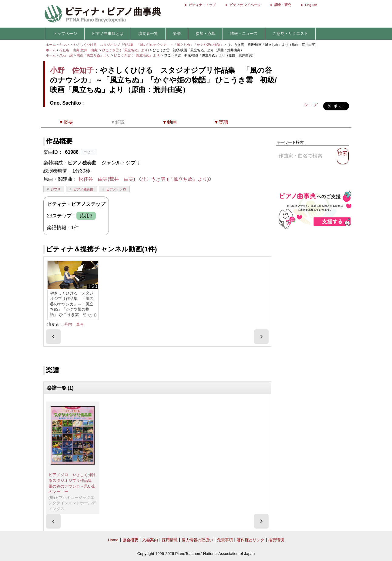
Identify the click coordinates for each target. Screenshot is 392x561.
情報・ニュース (244, 34)
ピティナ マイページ (245, 5)
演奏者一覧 (148, 34)
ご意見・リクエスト (290, 34)
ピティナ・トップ (202, 5)
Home (113, 540)
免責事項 (225, 540)
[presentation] (53, 337)
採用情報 (170, 540)
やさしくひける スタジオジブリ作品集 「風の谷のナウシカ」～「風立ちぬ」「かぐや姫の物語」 (149, 45)
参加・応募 (205, 34)
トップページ (65, 34)
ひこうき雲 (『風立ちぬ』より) (126, 50)
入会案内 (150, 540)
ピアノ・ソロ (116, 189)
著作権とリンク (251, 540)
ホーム (51, 45)
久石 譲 (66, 55)
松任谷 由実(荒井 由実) (79, 50)
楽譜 (177, 34)
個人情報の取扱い (197, 540)
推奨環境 (276, 540)
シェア (311, 104)
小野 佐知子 (72, 70)
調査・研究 (283, 5)
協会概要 (130, 540)
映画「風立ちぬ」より (94, 55)
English (311, 5)
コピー (89, 152)
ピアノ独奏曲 (83, 189)
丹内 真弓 (74, 324)
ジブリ (56, 189)
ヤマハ (64, 45)
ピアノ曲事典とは (108, 34)
